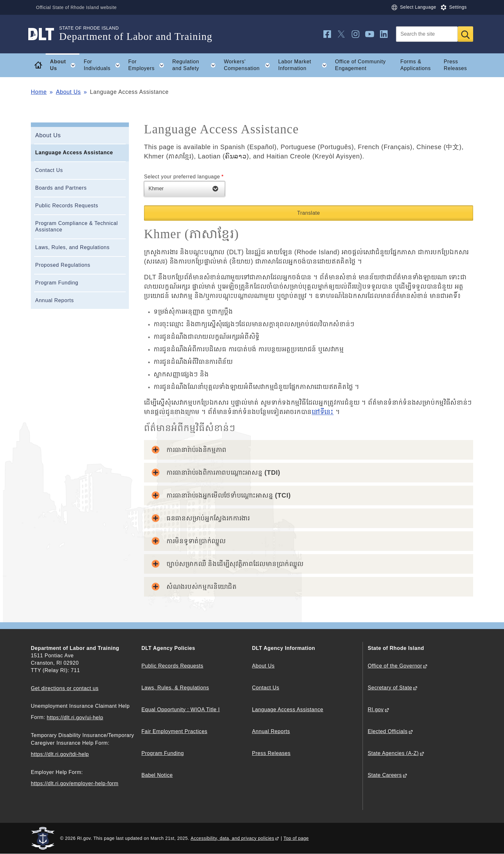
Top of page (296, 838)
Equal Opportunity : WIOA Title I (181, 710)
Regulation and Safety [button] (196, 65)
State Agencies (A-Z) (393, 753)
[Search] (427, 34)
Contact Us (49, 170)
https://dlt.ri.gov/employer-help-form (75, 783)
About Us (68, 92)
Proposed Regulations (63, 265)
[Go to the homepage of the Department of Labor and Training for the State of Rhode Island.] (45, 34)
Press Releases (455, 65)
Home (39, 92)
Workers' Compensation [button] (249, 65)
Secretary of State (390, 688)
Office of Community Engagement (360, 65)
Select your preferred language (182, 177)
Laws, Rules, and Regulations (72, 247)
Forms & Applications (415, 65)
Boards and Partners (61, 188)
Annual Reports (55, 300)
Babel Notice (157, 775)
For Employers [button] (148, 65)
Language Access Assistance (74, 153)
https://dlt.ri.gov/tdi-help (60, 754)
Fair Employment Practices (174, 731)
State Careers (385, 775)
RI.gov (376, 710)
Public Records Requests (67, 206)
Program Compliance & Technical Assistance (77, 227)
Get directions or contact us (65, 688)
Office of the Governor (395, 666)
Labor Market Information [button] (305, 65)
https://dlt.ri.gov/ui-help (75, 718)
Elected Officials (388, 731)
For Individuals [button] (104, 65)
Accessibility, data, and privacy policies (232, 838)
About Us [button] (65, 65)
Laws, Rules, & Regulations (175, 688)
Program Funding (57, 283)
